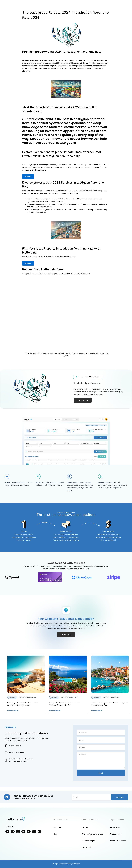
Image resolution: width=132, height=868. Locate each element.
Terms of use (115, 827)
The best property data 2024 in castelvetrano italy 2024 (44, 353)
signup (28, 176)
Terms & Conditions (118, 841)
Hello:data (86, 827)
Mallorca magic (88, 841)
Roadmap (58, 827)
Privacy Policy (116, 834)
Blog (55, 834)
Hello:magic (87, 847)
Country (68, 353)
